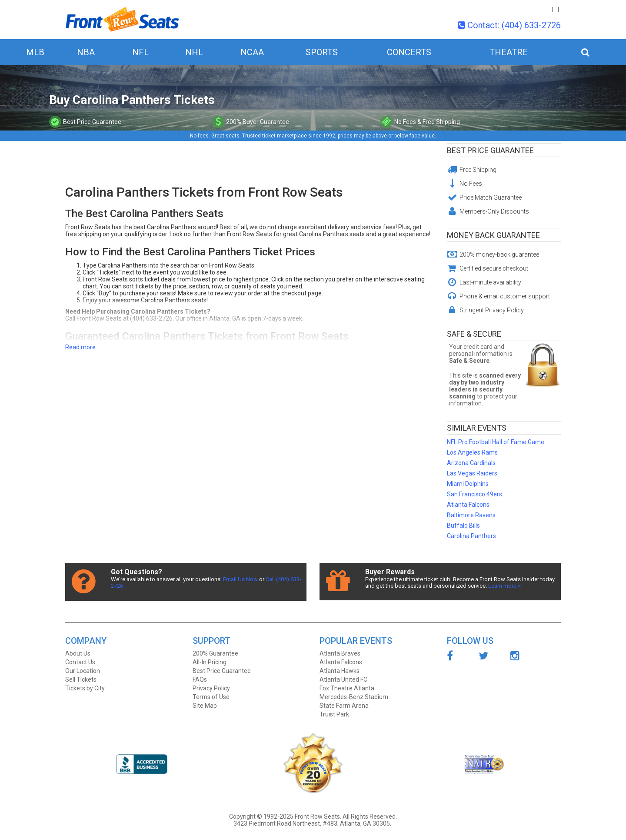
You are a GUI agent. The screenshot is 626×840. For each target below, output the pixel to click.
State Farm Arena (344, 706)
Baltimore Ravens (471, 515)
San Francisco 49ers (474, 494)
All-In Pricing (210, 662)
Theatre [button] (509, 52)
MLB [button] (35, 52)
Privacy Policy (211, 688)
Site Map (205, 706)
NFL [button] (140, 52)
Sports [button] (322, 52)
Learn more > (504, 586)
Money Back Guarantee (493, 235)
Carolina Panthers (471, 536)
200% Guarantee (215, 653)
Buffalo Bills (463, 525)
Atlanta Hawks (340, 671)
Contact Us (80, 662)
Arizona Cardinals (471, 463)
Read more (80, 347)
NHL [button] (194, 52)
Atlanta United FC (343, 679)
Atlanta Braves (340, 653)
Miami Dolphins (468, 484)
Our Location (83, 671)
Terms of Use (211, 697)
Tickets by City (85, 688)
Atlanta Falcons (468, 505)
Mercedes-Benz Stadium (354, 697)
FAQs (200, 679)
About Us (78, 653)
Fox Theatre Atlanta (347, 688)
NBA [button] (86, 52)
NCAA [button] (252, 52)
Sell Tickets (81, 679)
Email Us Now (240, 579)
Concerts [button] (409, 52)
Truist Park (334, 714)
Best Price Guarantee (490, 150)
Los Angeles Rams (472, 452)
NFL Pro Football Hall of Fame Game (496, 442)
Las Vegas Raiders (472, 473)
